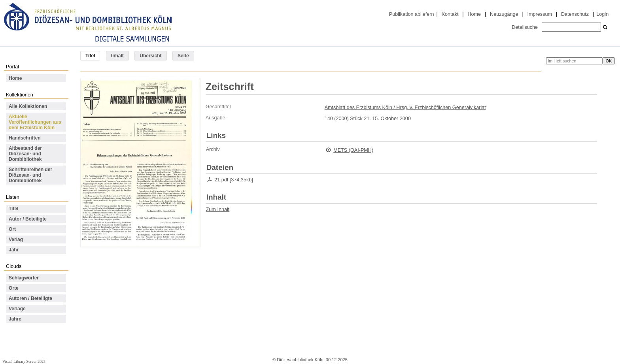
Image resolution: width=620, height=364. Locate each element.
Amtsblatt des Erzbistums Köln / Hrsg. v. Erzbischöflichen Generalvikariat (405, 108)
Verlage (17, 309)
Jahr (14, 250)
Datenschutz (575, 14)
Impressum (540, 14)
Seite (183, 56)
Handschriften (25, 138)
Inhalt (117, 56)
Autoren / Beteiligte (30, 298)
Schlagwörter (24, 278)
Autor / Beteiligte (28, 219)
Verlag (16, 240)
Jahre (15, 319)
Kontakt (450, 14)
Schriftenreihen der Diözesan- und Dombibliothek (30, 175)
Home (474, 14)
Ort (12, 229)
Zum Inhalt (218, 209)
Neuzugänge (504, 14)
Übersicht (150, 56)
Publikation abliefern (412, 14)
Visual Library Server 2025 (24, 361)
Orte (14, 288)
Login (602, 14)
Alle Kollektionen (28, 106)
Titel (13, 209)
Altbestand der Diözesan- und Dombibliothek (25, 154)
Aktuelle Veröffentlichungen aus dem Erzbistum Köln (35, 122)
